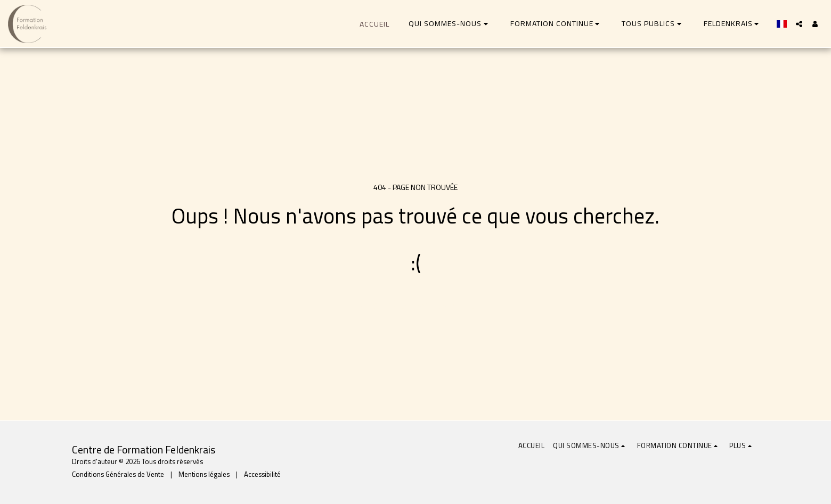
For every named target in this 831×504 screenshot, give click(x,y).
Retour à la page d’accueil (415, 306)
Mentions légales (204, 474)
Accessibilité (262, 474)
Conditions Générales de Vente (118, 474)
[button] (450, 24)
